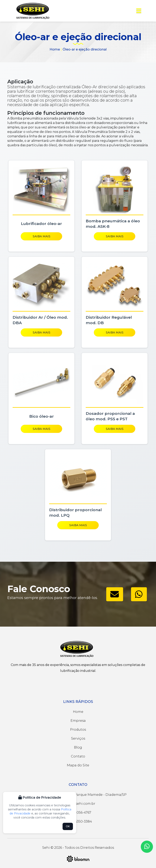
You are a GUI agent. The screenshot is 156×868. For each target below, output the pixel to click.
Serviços (78, 738)
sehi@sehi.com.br (78, 804)
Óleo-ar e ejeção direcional (85, 49)
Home (55, 49)
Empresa (78, 721)
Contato (78, 756)
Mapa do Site (78, 765)
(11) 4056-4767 (78, 813)
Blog (78, 747)
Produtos (78, 730)
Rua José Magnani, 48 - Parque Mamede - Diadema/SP (78, 795)
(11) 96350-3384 (78, 821)
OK (68, 826)
